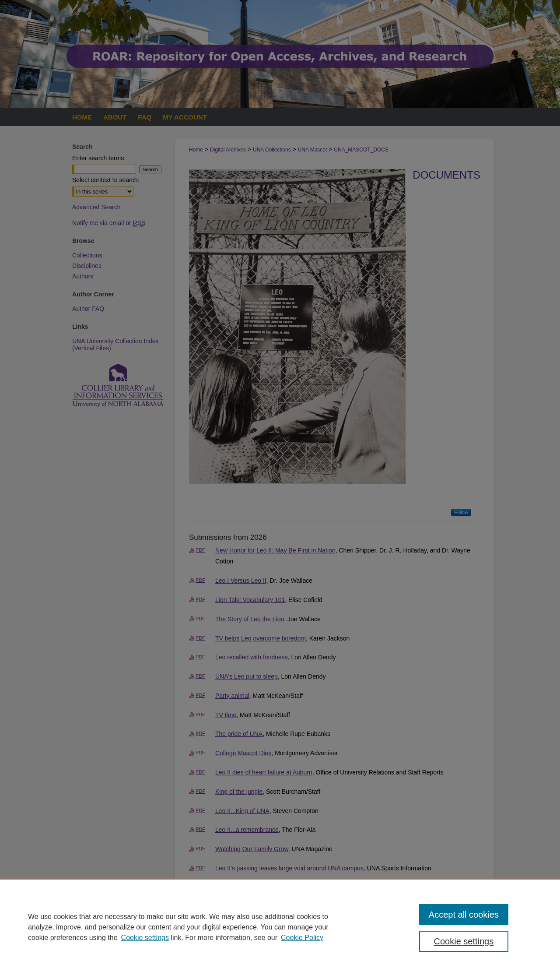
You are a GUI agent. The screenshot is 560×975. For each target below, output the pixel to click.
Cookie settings (145, 938)
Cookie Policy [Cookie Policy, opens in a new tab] (302, 938)
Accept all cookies (464, 915)
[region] (280, 927)
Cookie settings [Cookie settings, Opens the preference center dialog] (464, 941)
